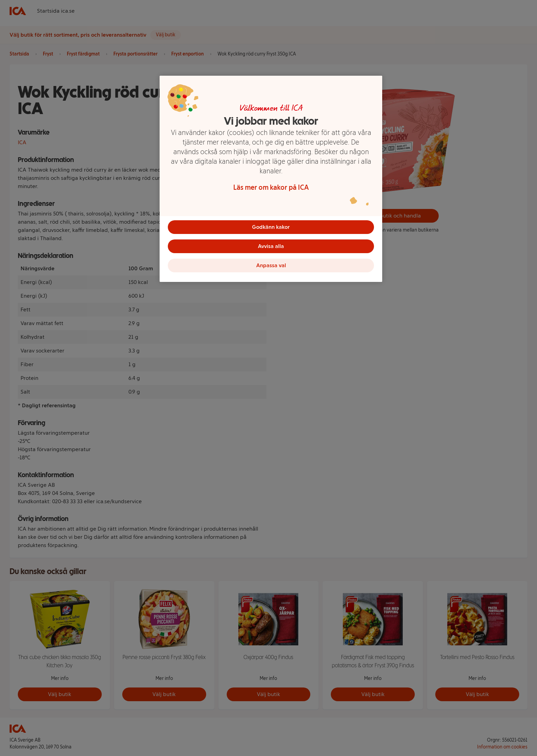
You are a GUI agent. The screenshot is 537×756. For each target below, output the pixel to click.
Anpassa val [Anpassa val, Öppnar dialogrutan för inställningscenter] (271, 265)
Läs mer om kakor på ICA (271, 187)
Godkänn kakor (271, 227)
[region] (271, 179)
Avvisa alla (271, 246)
